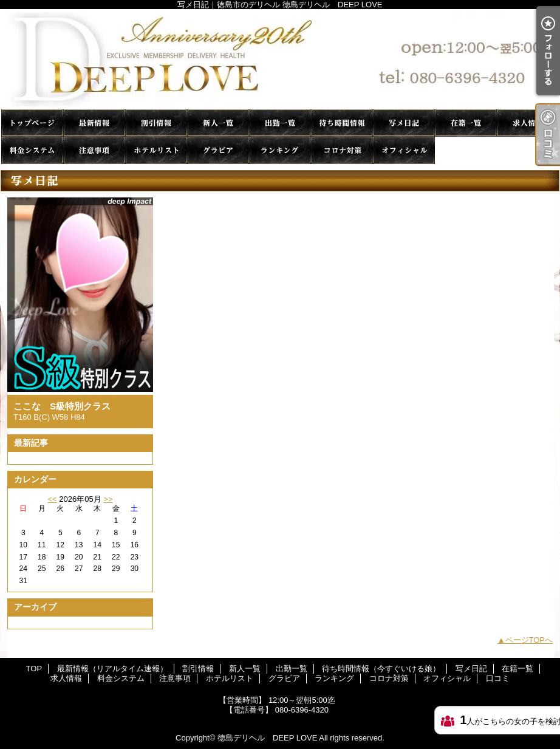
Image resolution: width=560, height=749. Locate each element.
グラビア (218, 150)
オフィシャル (404, 150)
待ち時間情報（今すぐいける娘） (342, 123)
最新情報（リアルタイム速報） (94, 123)
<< (52, 499)
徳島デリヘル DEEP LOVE (267, 738)
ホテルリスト (156, 150)
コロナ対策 (342, 150)
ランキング (280, 150)
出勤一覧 (280, 123)
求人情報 (528, 123)
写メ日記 (404, 123)
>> (108, 499)
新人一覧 (218, 123)
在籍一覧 (466, 123)
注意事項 (94, 150)
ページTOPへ (529, 640)
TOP (32, 123)
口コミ (466, 150)
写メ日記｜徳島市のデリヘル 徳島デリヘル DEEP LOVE (280, 59)
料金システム (32, 150)
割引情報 (156, 123)
